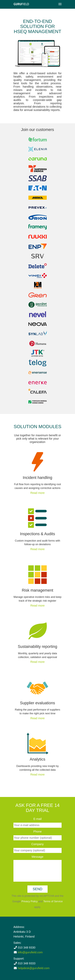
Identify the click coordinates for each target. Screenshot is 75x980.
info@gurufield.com (30, 952)
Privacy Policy (30, 901)
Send (38, 889)
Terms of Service (53, 901)
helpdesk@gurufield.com (34, 968)
